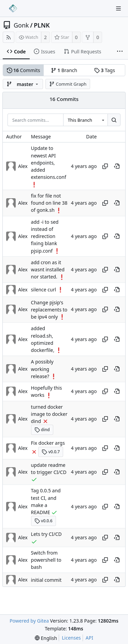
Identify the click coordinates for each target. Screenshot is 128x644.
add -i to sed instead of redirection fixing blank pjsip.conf (45, 236)
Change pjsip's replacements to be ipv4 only (49, 310)
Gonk (21, 25)
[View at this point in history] (117, 166)
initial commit (46, 580)
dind (42, 430)
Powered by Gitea (29, 621)
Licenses (71, 638)
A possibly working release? (42, 369)
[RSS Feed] (9, 37)
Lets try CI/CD (46, 534)
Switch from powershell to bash (46, 560)
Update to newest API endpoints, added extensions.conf (49, 163)
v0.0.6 (44, 521)
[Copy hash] (105, 166)
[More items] (120, 52)
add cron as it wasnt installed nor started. (48, 270)
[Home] (13, 9)
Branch (64, 70)
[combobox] (85, 120)
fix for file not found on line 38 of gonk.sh (49, 203)
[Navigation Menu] (118, 9)
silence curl (44, 290)
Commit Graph (68, 84)
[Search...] (114, 120)
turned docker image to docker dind (49, 414)
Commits (24, 70)
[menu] (46, 638)
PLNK (42, 25)
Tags (105, 70)
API (89, 638)
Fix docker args (48, 443)
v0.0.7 (51, 452)
